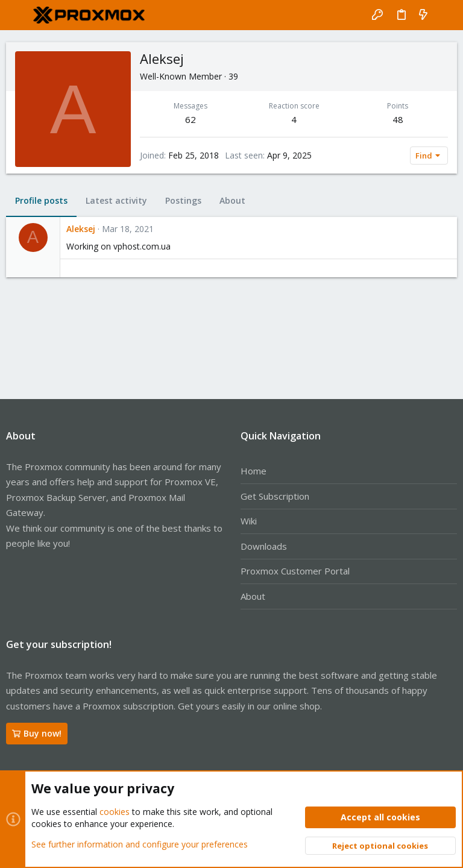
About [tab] (232, 200)
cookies (115, 812)
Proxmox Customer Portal (295, 571)
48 (398, 119)
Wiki (249, 521)
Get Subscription (275, 496)
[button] (18, 15)
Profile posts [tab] (41, 200)
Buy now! (37, 733)
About (253, 596)
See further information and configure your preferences (140, 844)
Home (254, 471)
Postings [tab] (183, 200)
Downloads (264, 546)
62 (191, 119)
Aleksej (81, 229)
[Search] (445, 15)
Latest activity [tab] (116, 200)
